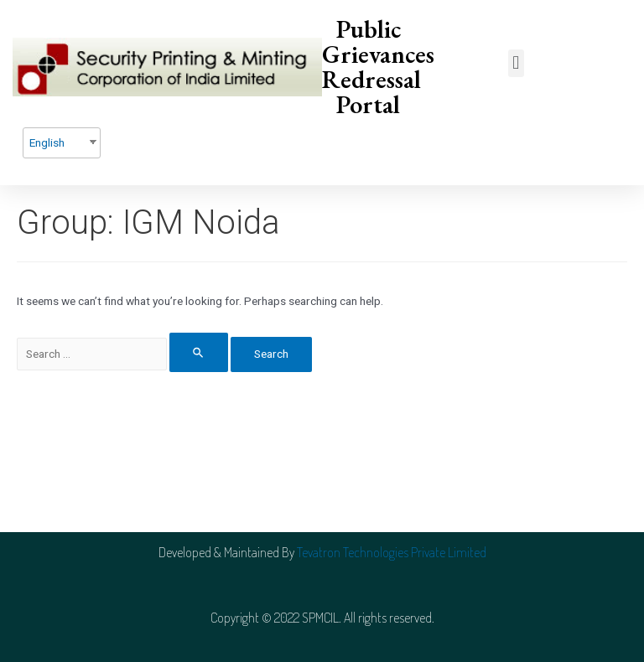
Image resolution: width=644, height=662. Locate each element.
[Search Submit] (199, 352)
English (47, 142)
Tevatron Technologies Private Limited (392, 552)
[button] (516, 63)
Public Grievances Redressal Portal (378, 67)
